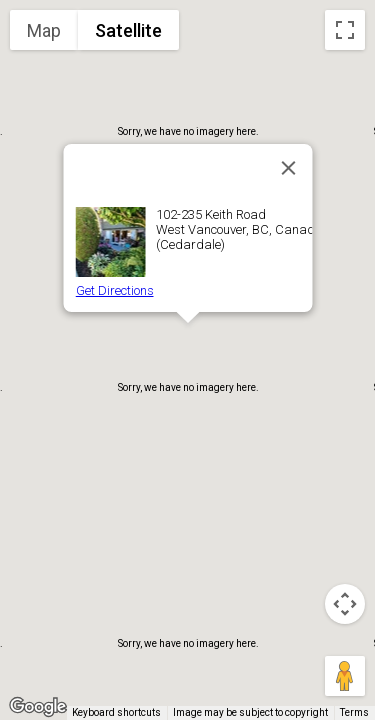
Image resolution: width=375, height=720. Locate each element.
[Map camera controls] (345, 604)
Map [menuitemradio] (44, 30)
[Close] (288, 168)
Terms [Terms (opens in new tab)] (354, 712)
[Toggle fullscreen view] (345, 30)
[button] (188, 341)
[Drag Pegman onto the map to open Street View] (345, 676)
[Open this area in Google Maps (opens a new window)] (38, 707)
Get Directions (114, 290)
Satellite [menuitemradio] (128, 30)
